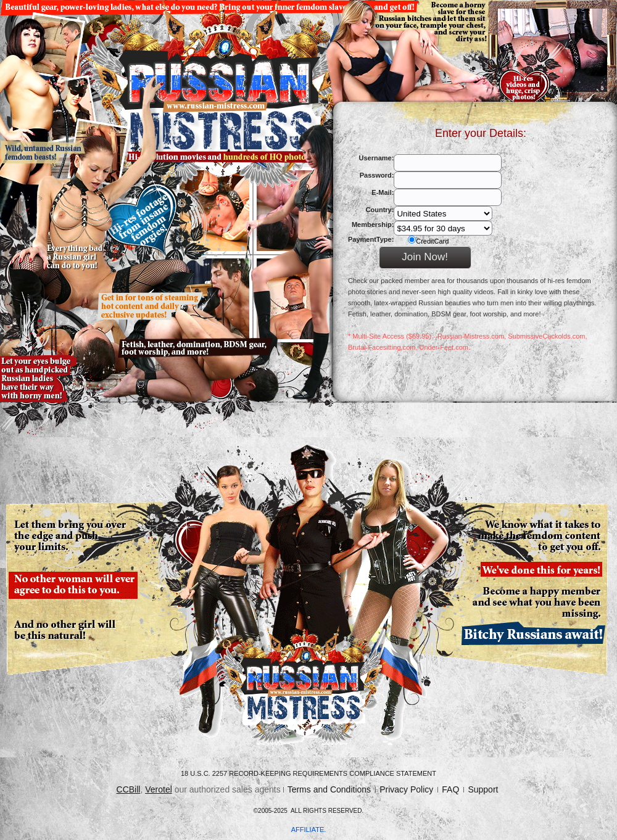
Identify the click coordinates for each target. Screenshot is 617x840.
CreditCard (428, 240)
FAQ (450, 789)
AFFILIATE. (309, 830)
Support (483, 789)
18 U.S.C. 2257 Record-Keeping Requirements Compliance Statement (308, 773)
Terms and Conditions (329, 789)
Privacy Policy (406, 789)
